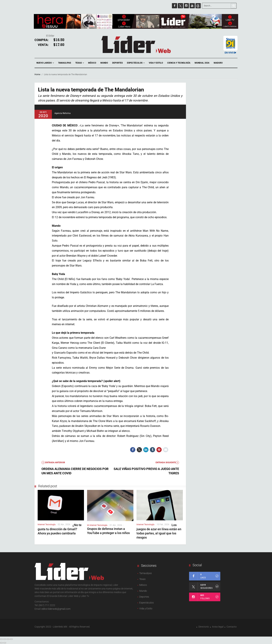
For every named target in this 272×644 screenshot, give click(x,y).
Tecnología (50, 525)
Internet (41, 525)
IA (88, 525)
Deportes (117, 63)
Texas (80, 63)
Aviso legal (218, 627)
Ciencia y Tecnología (179, 63)
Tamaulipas (65, 63)
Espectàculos (146, 603)
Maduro (218, 63)
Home (37, 74)
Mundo (104, 63)
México (92, 63)
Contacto (232, 627)
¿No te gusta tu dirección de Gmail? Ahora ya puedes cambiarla (60, 529)
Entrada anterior (53, 463)
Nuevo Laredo (45, 63)
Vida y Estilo (156, 63)
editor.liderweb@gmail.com (56, 609)
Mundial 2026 (202, 63)
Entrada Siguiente (167, 463)
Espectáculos (136, 63)
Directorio (204, 627)
